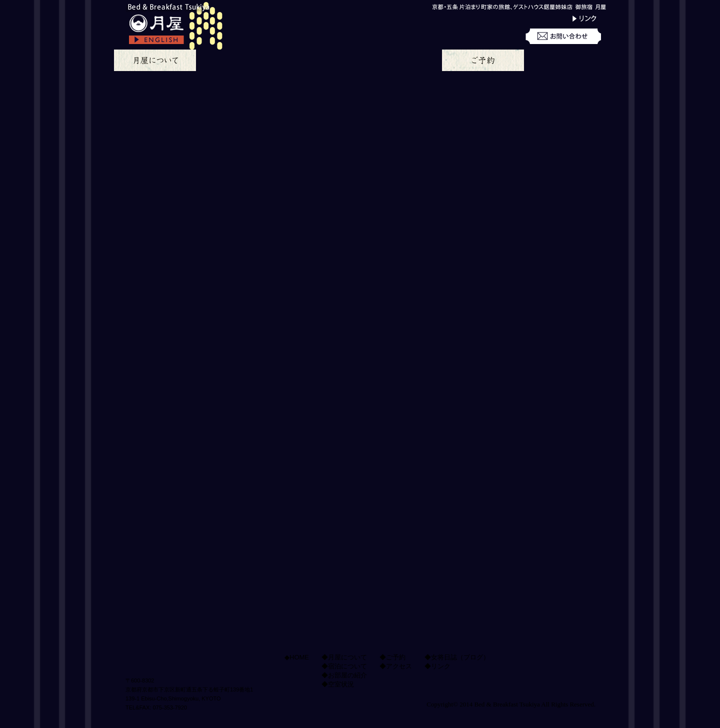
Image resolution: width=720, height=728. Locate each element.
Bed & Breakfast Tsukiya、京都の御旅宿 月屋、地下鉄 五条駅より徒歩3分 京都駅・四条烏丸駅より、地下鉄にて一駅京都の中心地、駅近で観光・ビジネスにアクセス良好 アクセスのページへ (542, 342)
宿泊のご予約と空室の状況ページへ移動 (381, 461)
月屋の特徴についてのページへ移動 (203, 360)
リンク (565, 18)
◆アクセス (396, 666)
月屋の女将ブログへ (542, 426)
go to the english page (176, 43)
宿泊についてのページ (237, 60)
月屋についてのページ (155, 60)
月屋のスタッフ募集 (542, 488)
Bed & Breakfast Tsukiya (507, 704)
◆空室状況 (338, 684)
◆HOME (297, 657)
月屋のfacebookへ (542, 529)
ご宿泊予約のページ (483, 60)
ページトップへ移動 (292, 551)
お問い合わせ (565, 37)
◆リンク (437, 666)
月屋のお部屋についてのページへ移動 (381, 360)
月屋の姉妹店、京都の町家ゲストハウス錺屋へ (542, 618)
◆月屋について (344, 657)
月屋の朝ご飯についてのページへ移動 (203, 461)
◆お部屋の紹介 (344, 675)
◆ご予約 (392, 657)
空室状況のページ (401, 60)
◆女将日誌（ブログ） (457, 657)
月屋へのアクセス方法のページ (565, 60)
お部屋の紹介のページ (319, 60)
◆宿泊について (344, 666)
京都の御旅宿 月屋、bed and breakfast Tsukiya (176, 18)
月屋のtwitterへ (542, 571)
